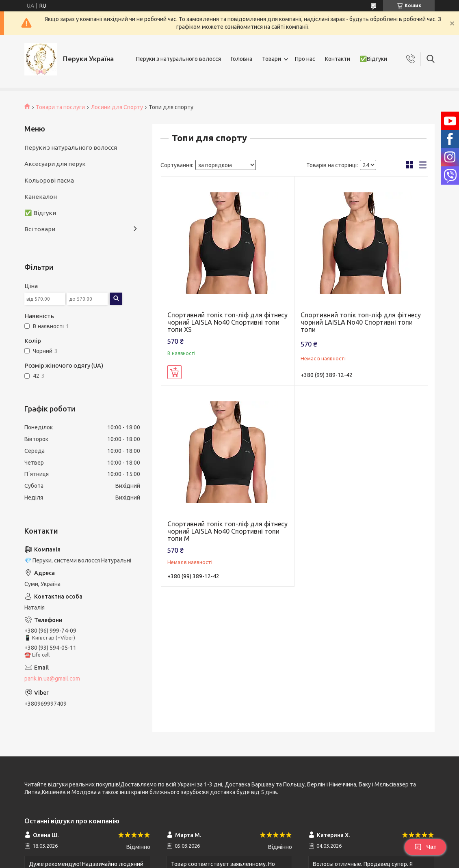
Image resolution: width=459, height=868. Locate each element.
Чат (425, 847)
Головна (241, 59)
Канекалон (41, 197)
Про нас (305, 59)
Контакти (338, 59)
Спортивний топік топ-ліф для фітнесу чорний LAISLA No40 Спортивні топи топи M (227, 531)
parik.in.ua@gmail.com (52, 678)
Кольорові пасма (49, 180)
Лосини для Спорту (117, 107)
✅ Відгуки (40, 213)
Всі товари (40, 229)
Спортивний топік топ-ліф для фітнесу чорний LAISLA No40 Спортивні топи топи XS (227, 322)
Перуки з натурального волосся (179, 59)
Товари (272, 59)
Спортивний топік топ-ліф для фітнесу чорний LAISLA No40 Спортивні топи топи (361, 322)
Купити (174, 372)
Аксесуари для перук (55, 164)
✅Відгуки (373, 59)
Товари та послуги (60, 107)
